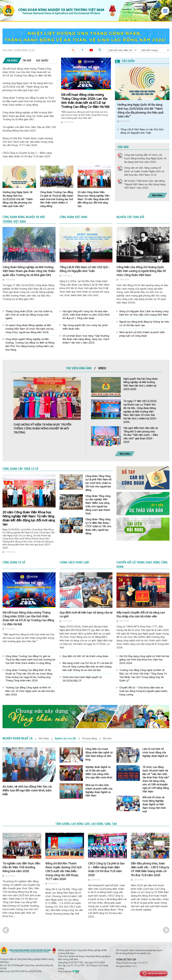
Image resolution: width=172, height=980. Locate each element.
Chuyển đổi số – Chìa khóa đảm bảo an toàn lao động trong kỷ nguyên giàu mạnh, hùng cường (144, 691)
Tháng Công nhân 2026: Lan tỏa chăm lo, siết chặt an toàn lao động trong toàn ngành (29, 315)
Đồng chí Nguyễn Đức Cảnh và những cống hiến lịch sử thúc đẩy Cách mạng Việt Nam (144, 313)
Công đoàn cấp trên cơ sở (20, 469)
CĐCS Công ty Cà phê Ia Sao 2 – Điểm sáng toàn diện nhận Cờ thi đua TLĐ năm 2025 (27, 154)
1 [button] (102, 62)
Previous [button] (6, 930)
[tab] (12, 60)
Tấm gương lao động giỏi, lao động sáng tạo (86, 824)
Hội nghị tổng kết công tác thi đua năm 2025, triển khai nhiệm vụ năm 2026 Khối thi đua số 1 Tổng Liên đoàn (86, 315)
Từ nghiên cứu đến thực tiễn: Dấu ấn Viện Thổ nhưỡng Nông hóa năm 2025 (29, 129)
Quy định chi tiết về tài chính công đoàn (85, 656)
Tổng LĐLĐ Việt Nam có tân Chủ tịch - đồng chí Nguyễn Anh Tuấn (143, 131)
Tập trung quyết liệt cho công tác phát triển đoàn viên (85, 327)
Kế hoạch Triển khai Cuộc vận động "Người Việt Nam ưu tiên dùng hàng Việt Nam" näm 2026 (145, 184)
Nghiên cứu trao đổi (130, 217)
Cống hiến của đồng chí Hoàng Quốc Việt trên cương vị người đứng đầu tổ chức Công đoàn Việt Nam (141, 271)
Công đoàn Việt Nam (73, 217)
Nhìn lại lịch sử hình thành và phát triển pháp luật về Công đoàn (142, 334)
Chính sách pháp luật (75, 562)
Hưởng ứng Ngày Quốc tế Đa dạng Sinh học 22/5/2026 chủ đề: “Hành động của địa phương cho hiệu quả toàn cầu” (28, 87)
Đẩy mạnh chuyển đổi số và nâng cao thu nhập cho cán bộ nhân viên (141, 614)
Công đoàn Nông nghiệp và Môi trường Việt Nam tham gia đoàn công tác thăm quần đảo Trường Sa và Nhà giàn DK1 (28, 116)
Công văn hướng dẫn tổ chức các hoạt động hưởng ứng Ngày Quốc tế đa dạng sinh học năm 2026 (145, 158)
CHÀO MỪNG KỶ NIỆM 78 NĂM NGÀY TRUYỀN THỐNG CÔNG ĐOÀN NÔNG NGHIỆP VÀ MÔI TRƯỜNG (42, 428)
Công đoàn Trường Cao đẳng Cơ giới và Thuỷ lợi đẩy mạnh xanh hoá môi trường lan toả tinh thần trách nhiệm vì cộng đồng (29, 101)
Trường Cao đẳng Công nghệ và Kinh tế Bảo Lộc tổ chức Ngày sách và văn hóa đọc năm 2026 (30, 691)
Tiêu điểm (125, 61)
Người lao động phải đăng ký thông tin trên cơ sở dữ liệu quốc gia (144, 323)
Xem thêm (157, 195)
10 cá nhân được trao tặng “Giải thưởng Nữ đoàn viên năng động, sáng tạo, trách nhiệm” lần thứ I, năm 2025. (86, 339)
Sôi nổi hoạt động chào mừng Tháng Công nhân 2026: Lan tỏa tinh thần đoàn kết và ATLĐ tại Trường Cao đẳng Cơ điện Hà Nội (27, 72)
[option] (86, 36)
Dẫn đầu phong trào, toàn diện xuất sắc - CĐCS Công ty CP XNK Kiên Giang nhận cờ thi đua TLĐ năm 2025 (150, 869)
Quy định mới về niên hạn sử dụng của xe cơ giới (86, 614)
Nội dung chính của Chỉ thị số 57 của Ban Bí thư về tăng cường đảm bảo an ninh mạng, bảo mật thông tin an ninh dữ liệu (87, 666)
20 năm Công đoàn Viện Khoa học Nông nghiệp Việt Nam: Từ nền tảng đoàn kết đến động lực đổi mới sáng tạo (29, 518)
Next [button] (166, 930)
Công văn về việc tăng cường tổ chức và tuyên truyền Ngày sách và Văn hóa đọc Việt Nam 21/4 (144, 171)
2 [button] (105, 62)
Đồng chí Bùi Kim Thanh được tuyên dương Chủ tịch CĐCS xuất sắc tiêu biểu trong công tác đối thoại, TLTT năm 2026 (28, 142)
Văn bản (123, 147)
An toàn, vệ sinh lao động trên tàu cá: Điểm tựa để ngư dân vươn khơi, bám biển (27, 790)
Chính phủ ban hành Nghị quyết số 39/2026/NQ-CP (82, 679)
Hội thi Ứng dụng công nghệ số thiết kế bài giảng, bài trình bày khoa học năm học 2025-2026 (144, 660)
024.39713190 (18, 971)
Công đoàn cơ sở (14, 562)
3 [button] (107, 62)
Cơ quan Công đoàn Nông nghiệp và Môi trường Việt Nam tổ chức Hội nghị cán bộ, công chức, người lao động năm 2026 (30, 329)
